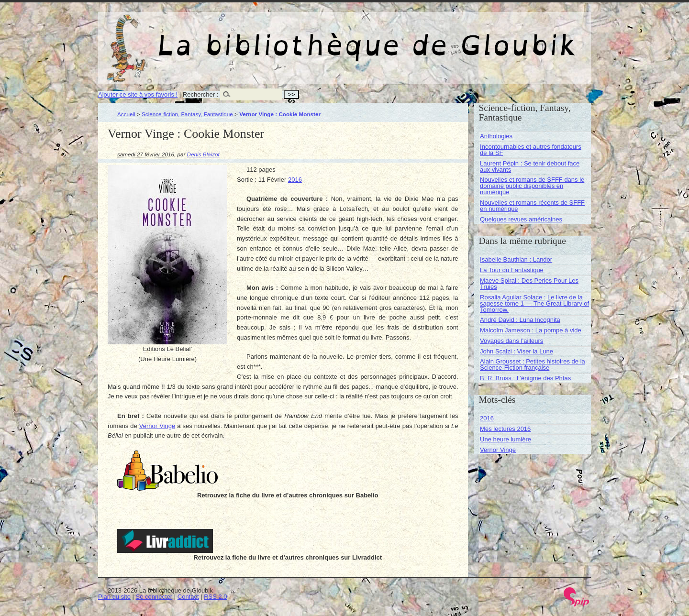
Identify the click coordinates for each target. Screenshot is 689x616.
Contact (188, 597)
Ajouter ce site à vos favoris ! (138, 94)
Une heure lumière (506, 439)
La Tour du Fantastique (512, 270)
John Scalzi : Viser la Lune (517, 351)
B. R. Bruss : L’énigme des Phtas (525, 378)
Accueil (126, 114)
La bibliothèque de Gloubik (446, 37)
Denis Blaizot (203, 154)
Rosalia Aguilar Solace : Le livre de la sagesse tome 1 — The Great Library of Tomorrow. (534, 303)
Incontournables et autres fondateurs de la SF (531, 150)
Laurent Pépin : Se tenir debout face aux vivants (530, 166)
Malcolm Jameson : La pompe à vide (531, 330)
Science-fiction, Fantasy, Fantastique (187, 114)
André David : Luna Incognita (520, 320)
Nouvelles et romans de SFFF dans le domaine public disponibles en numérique (532, 186)
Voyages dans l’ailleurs (511, 341)
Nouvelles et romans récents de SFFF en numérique (532, 206)
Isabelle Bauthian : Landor (516, 259)
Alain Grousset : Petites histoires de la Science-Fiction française (533, 364)
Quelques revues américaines (521, 219)
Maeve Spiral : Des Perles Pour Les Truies (529, 284)
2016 (295, 180)
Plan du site (114, 597)
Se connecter (154, 597)
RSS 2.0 (215, 597)
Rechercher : (200, 94)
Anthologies (496, 136)
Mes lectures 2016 (505, 429)
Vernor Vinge (157, 426)
